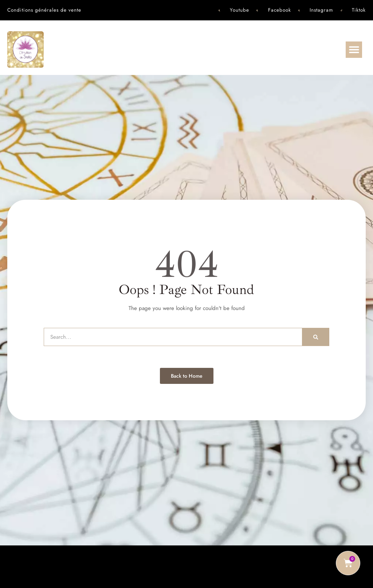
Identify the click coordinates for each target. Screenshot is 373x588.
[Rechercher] (316, 337)
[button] (354, 50)
